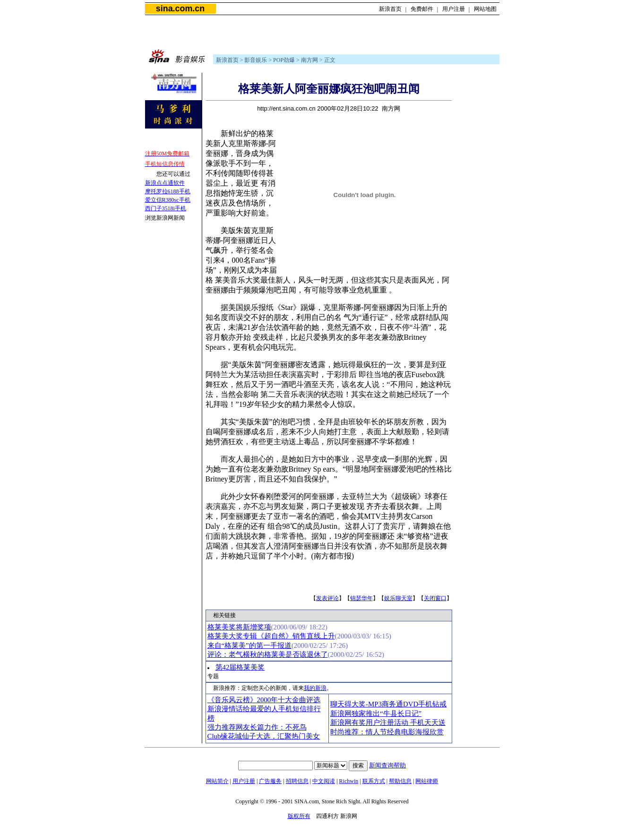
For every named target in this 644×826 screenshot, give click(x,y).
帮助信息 (400, 781)
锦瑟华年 (361, 598)
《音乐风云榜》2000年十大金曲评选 (264, 700)
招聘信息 (297, 781)
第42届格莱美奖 (240, 667)
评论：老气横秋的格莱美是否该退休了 (268, 654)
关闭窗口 (435, 598)
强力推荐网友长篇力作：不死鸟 (257, 727)
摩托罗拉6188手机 (168, 191)
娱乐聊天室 (398, 598)
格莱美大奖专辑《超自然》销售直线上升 (271, 636)
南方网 (309, 60)
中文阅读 (324, 781)
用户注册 (454, 9)
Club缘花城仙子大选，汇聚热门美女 (264, 736)
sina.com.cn (180, 9)
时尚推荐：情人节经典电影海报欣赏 (387, 732)
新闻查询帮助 (387, 765)
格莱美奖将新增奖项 (239, 627)
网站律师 (427, 781)
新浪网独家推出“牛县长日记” (376, 714)
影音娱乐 (256, 60)
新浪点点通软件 (165, 183)
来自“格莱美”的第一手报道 (249, 645)
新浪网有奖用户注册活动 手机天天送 (388, 723)
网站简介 (217, 781)
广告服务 (270, 781)
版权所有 (299, 816)
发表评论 (327, 598)
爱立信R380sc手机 (168, 200)
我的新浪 (315, 688)
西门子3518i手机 (166, 208)
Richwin (349, 781)
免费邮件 (422, 9)
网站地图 (485, 9)
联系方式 (374, 781)
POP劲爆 (284, 60)
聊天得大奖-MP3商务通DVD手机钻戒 (388, 704)
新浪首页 (390, 9)
